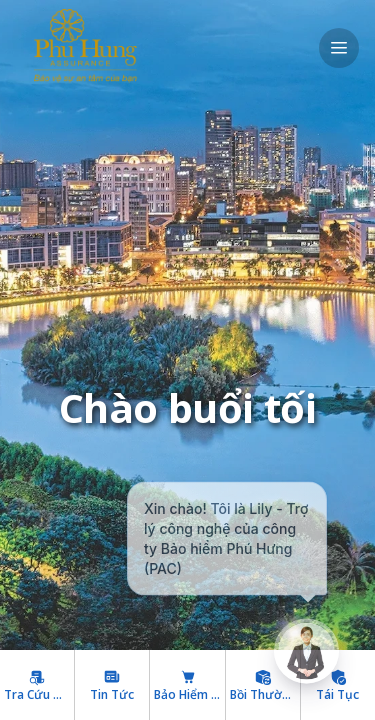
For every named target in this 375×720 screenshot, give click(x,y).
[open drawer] (339, 48)
